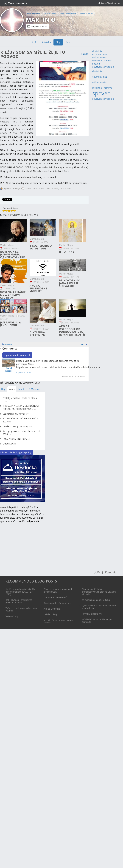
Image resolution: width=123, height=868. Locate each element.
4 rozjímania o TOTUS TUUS (41, 247)
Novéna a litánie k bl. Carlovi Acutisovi (13, 295)
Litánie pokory (50, 614)
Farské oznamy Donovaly (16, 426)
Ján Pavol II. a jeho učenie (10, 324)
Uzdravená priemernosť (55, 597)
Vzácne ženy (12, 616)
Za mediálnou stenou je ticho (96, 600)
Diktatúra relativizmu (39, 334)
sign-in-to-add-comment (17, 355)
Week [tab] (12, 389)
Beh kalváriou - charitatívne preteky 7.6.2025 (19, 601)
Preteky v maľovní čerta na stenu (20, 398)
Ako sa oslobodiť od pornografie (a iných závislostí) (72, 330)
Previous (8, 344)
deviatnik (97, 51)
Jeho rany (67, 252)
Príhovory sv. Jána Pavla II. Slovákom (70, 283)
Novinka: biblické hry (92, 614)
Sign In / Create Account (110, 3)
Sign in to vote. (24, 372)
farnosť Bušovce (86, 14)
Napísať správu (37, 26)
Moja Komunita (34, 14)
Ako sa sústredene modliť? (38, 288)
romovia (108, 61)
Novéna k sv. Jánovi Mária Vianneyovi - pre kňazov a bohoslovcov (12, 257)
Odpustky (8, 444)
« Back (84, 54)
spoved (96, 64)
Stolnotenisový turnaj (14, 414)
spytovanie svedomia (103, 67)
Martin (38, 20)
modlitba (97, 61)
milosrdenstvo (100, 57)
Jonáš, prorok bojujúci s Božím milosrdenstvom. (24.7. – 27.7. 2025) (21, 592)
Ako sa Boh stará (52, 609)
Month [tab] (22, 389)
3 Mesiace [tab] (34, 389)
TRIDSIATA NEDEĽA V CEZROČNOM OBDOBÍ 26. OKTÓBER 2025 (21, 407)
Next (83, 344)
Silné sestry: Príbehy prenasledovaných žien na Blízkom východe (99, 592)
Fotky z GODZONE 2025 (15, 439)
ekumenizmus (100, 54)
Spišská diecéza (50, 14)
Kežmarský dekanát (68, 14)
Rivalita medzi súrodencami (57, 603)
